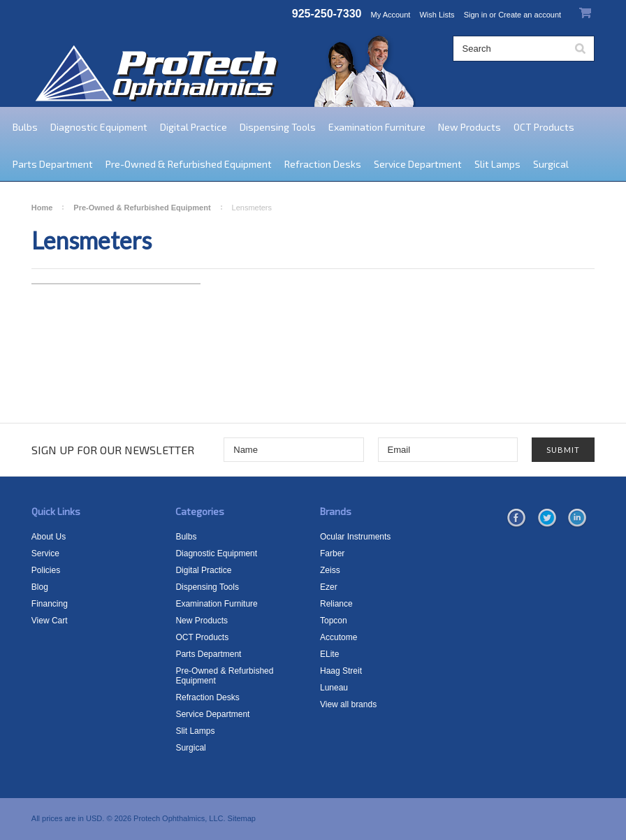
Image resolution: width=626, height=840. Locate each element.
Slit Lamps (497, 164)
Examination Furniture (377, 127)
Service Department (418, 164)
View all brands (348, 704)
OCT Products (544, 127)
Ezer (329, 587)
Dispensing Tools (278, 127)
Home (42, 208)
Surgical (551, 164)
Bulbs (25, 127)
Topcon (334, 621)
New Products (469, 127)
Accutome (339, 637)
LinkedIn (577, 519)
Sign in (476, 15)
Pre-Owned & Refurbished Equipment (189, 164)
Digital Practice (194, 127)
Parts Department (53, 164)
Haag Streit (341, 671)
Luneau (334, 688)
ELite (329, 654)
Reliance (336, 604)
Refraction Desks (323, 164)
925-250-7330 (327, 14)
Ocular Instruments (355, 537)
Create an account (530, 15)
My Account (391, 15)
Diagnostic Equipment (99, 127)
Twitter (547, 519)
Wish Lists (437, 15)
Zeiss (330, 570)
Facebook (516, 519)
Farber (332, 553)
